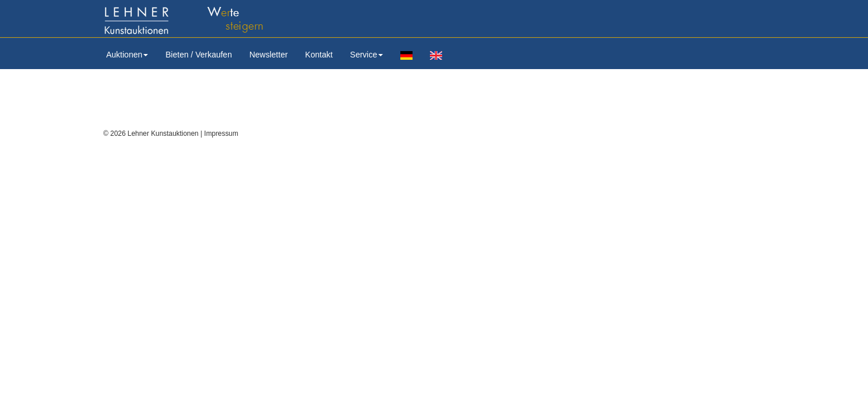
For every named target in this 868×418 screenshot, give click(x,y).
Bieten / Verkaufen (198, 55)
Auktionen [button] (127, 55)
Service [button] (366, 55)
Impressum (221, 134)
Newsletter (269, 55)
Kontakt (319, 55)
